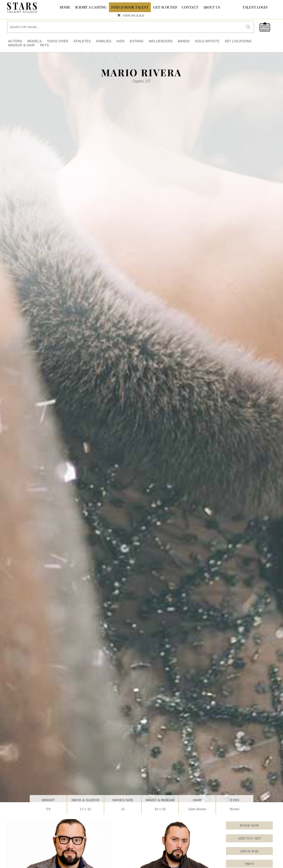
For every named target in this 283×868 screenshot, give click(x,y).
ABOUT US (212, 7)
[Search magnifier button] (248, 26)
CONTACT (190, 7)
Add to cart (249, 837)
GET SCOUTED (165, 7)
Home (65, 7)
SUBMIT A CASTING (91, 7)
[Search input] (125, 26)
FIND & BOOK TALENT (130, 7)
